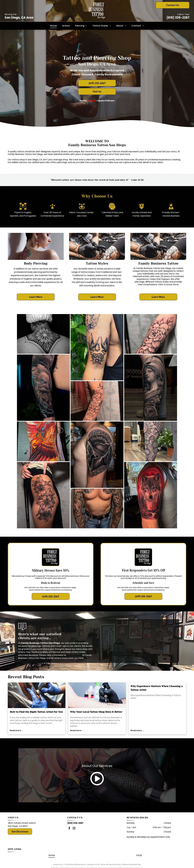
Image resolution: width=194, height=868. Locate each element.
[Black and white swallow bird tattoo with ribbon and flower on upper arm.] (97, 347)
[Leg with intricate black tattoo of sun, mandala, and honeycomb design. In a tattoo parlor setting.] (151, 441)
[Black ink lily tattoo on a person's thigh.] (43, 495)
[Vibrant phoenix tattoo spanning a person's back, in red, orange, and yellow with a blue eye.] (43, 441)
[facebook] (69, 829)
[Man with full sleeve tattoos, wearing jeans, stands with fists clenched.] (97, 508)
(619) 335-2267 (178, 18)
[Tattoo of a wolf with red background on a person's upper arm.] (151, 495)
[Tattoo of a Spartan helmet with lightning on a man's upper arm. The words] (97, 455)
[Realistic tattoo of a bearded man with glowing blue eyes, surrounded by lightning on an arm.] (43, 388)
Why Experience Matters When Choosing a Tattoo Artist (157, 688)
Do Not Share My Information (75, 864)
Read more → (17, 730)
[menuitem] (53, 26)
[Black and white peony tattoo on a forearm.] (151, 334)
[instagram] (74, 829)
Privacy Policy (58, 864)
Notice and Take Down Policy (111, 864)
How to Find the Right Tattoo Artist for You (36, 712)
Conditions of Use (93, 864)
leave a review (74, 655)
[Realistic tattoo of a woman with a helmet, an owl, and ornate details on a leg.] (151, 388)
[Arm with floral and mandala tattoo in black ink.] (97, 401)
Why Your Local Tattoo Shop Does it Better (96, 712)
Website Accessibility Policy (132, 864)
